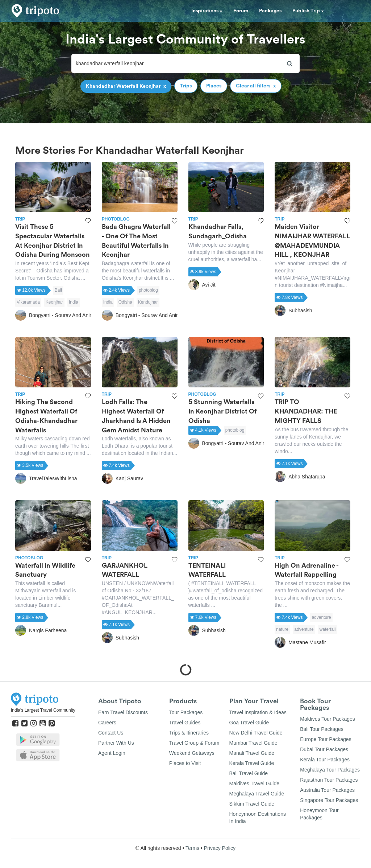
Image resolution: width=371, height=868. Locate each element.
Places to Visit (185, 763)
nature (282, 629)
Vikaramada (28, 302)
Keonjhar (54, 302)
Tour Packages (186, 712)
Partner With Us (116, 743)
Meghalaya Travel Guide (257, 794)
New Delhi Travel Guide (256, 733)
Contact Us (111, 733)
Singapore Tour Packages (329, 800)
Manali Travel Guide (252, 753)
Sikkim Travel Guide (252, 804)
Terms (192, 848)
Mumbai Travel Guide (253, 743)
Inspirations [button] (207, 11)
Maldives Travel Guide (255, 783)
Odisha (125, 302)
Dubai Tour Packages (324, 749)
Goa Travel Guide (249, 723)
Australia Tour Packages (327, 790)
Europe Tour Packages (326, 739)
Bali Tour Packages (322, 729)
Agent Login (112, 753)
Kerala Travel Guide (252, 763)
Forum (241, 11)
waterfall (328, 629)
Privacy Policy (220, 848)
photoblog (148, 290)
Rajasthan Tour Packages (329, 780)
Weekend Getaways (192, 753)
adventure (321, 617)
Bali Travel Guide (249, 773)
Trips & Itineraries (189, 733)
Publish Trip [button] (308, 11)
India (74, 302)
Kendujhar (148, 302)
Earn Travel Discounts (123, 712)
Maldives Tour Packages (327, 719)
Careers (107, 723)
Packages (270, 11)
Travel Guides (185, 723)
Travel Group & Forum (194, 743)
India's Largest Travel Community (43, 710)
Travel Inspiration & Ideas (258, 712)
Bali (58, 290)
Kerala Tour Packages (325, 760)
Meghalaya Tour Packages (330, 770)
